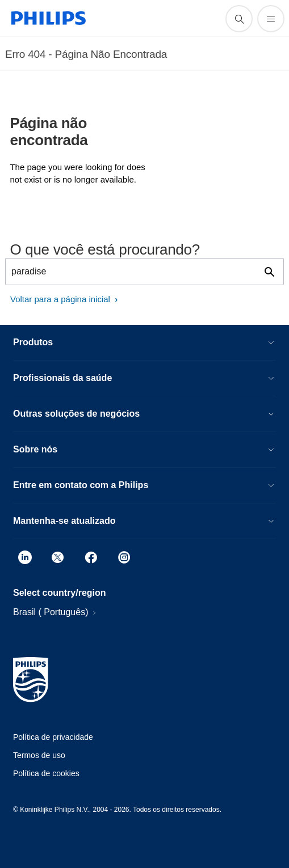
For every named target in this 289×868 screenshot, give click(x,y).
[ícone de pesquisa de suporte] (239, 19)
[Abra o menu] (271, 19)
